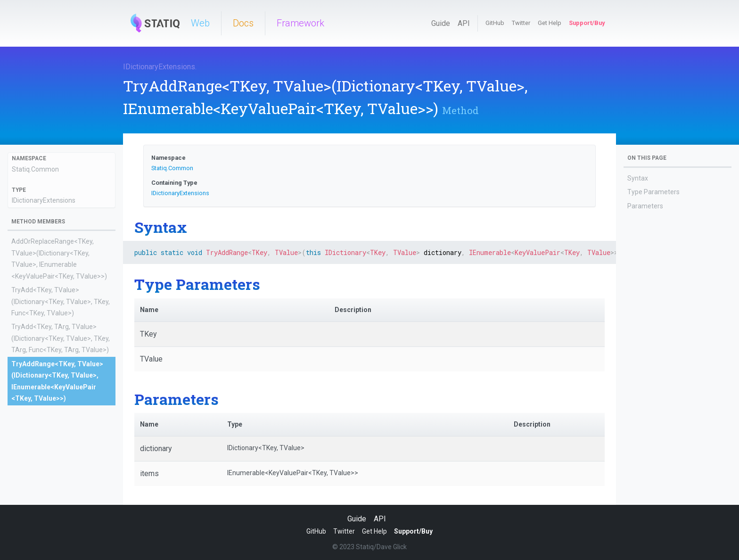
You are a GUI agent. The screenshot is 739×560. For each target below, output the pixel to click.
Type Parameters (653, 192)
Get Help (550, 23)
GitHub (495, 23)
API (464, 23)
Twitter (521, 23)
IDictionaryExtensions (159, 67)
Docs (243, 23)
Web (200, 23)
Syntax (638, 178)
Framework (300, 23)
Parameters (645, 206)
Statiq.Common (35, 169)
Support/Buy (587, 23)
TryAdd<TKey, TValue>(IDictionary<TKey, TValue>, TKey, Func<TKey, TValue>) (61, 301)
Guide (441, 23)
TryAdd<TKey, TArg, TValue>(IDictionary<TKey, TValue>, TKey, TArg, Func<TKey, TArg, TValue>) (61, 338)
